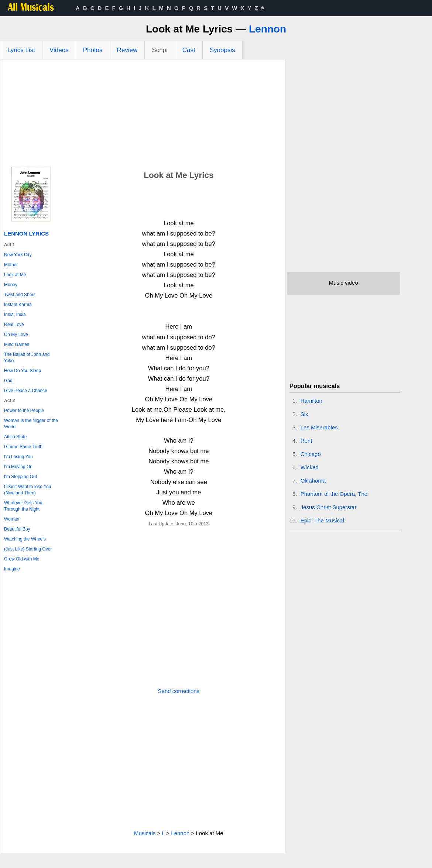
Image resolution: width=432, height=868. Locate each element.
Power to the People (24, 411)
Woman (12, 519)
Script (160, 50)
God (8, 381)
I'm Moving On (18, 467)
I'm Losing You (18, 457)
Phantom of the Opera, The (334, 494)
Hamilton (311, 401)
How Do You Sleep (23, 371)
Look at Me (15, 275)
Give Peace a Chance (26, 391)
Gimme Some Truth (23, 447)
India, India (15, 315)
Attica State (15, 437)
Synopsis (222, 50)
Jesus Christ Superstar (329, 507)
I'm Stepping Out (20, 477)
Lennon (268, 29)
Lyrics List (21, 50)
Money (11, 285)
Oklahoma (313, 481)
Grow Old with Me (22, 559)
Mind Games (17, 344)
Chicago (311, 454)
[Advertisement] (143, 115)
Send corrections (179, 691)
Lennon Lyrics (26, 234)
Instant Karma (18, 305)
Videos (59, 50)
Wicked (310, 467)
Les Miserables (319, 427)
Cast (189, 50)
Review (127, 50)
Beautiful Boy (17, 529)
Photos (93, 50)
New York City (18, 255)
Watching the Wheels (25, 539)
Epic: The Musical (322, 520)
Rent (306, 441)
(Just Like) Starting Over (28, 549)
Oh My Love (16, 334)
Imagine (12, 569)
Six (304, 414)
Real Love (14, 325)
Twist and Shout (20, 295)
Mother (11, 265)
